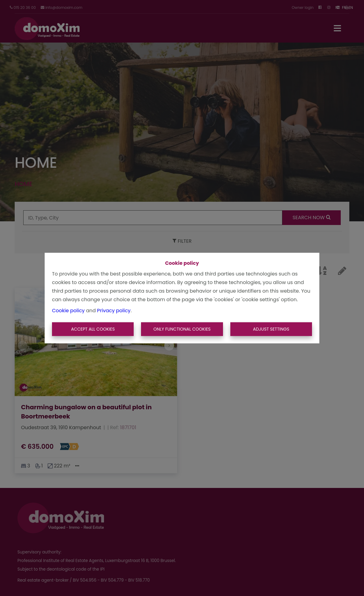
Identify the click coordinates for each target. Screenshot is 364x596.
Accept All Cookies (93, 329)
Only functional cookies (182, 329)
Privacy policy (114, 310)
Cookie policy (68, 310)
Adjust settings (271, 329)
